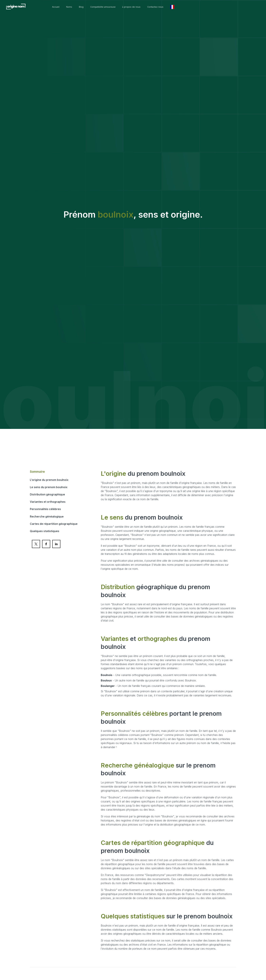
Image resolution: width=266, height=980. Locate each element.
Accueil (78, 7)
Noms (93, 7)
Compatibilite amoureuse (130, 7)
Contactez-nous (191, 7)
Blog (106, 7)
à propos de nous (163, 7)
